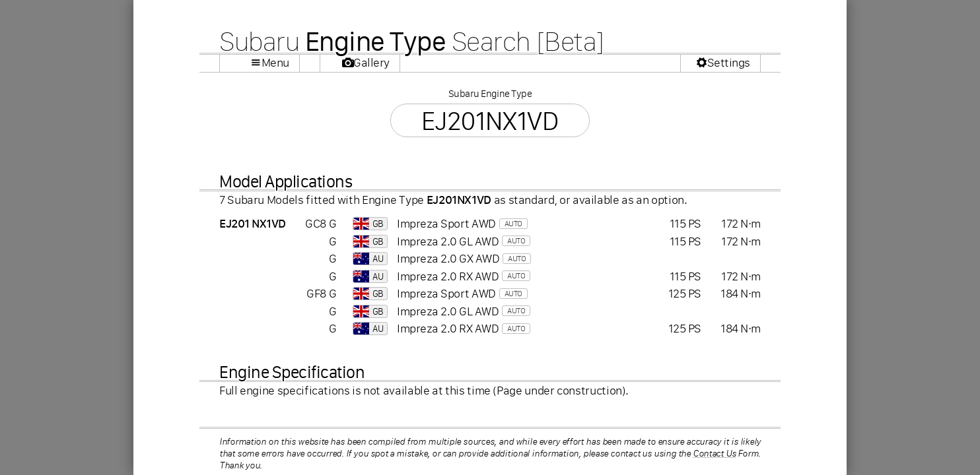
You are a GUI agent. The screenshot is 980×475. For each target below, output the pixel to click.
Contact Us (715, 453)
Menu (275, 63)
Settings (729, 63)
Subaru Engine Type (490, 93)
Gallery (371, 63)
